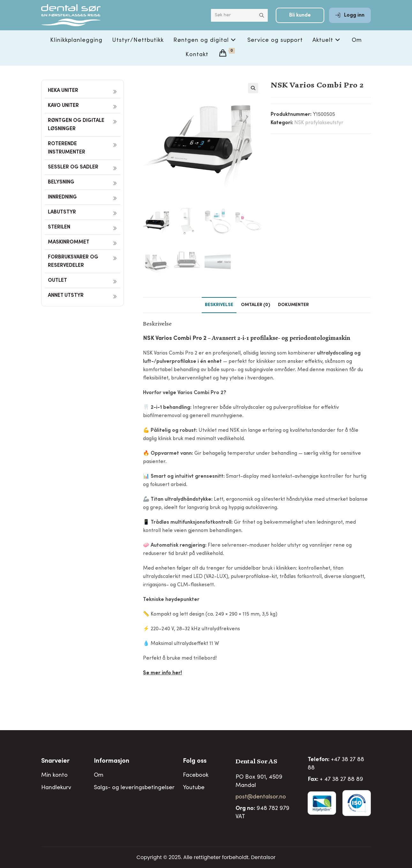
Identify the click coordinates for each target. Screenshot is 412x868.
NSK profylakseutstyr (319, 123)
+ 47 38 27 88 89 (341, 780)
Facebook (196, 775)
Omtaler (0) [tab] (256, 305)
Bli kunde (300, 20)
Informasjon (112, 761)
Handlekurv (56, 788)
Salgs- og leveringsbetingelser (134, 788)
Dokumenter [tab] (293, 305)
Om (99, 775)
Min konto (54, 775)
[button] (253, 88)
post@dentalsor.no (261, 797)
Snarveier (55, 761)
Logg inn (350, 20)
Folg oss (195, 761)
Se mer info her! (162, 673)
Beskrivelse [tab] (219, 305)
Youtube (194, 788)
